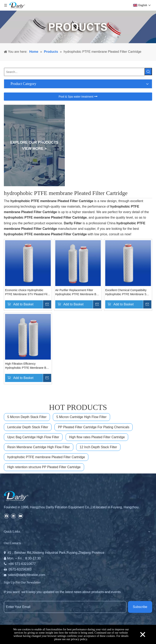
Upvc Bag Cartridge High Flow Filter (33, 437)
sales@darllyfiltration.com (27, 575)
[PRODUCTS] (78, 27)
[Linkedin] (13, 516)
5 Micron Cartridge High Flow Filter (81, 417)
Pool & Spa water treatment (78, 96)
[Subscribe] (140, 607)
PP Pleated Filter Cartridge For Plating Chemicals (94, 427)
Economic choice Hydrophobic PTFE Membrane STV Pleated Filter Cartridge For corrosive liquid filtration (28, 292)
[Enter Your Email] (65, 607)
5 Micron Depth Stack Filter (27, 417)
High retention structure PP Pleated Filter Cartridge (44, 467)
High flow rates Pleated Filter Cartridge (97, 437)
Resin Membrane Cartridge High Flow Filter (39, 447)
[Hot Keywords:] (148, 72)
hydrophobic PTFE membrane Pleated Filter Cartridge (46, 457)
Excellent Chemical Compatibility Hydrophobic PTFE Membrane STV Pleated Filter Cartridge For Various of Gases (128, 292)
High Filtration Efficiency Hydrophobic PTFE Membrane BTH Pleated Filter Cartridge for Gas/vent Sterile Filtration (28, 366)
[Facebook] (6, 516)
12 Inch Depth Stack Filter (98, 447)
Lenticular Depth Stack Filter (28, 427)
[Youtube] (20, 516)
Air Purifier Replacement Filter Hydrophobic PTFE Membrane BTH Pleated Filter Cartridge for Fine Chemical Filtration (78, 292)
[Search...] (74, 72)
